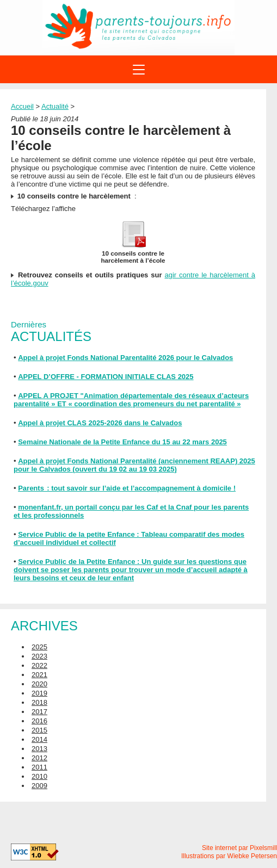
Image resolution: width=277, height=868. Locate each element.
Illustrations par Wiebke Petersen (229, 856)
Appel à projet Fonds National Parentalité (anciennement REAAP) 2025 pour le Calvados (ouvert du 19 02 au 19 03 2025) (134, 465)
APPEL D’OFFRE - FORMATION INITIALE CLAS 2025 (106, 377)
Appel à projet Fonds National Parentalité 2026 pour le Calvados (125, 358)
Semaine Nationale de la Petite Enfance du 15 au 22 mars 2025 (122, 442)
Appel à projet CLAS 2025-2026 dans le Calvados (100, 423)
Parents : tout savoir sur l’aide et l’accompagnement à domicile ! (127, 488)
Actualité (55, 106)
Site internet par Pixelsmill (239, 848)
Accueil (22, 106)
